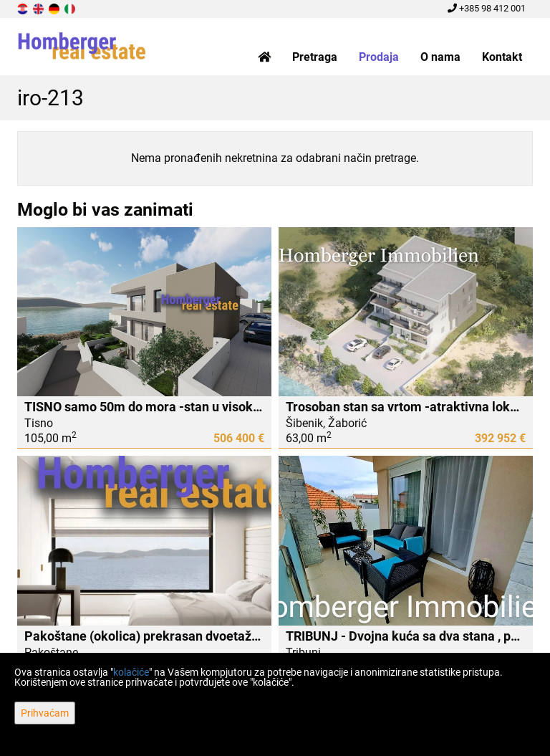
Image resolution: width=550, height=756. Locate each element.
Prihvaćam (45, 713)
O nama (440, 57)
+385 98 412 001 (487, 8)
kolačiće (131, 672)
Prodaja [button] (379, 57)
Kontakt (502, 57)
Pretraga (315, 57)
